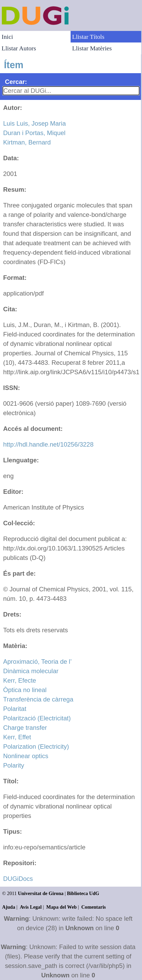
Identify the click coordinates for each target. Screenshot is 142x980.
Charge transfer (25, 728)
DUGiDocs (18, 879)
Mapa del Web (61, 907)
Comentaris (94, 907)
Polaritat (15, 709)
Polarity (14, 765)
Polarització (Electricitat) (37, 718)
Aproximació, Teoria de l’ (37, 662)
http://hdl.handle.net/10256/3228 (48, 444)
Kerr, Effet (17, 737)
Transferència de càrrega (38, 699)
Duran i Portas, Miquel (34, 133)
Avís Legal (31, 907)
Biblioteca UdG (83, 893)
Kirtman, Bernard (27, 142)
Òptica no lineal (25, 690)
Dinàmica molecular (31, 671)
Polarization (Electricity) (36, 746)
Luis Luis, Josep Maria (35, 123)
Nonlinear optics (26, 756)
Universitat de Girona (41, 893)
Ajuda (9, 907)
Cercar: (16, 82)
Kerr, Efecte (20, 680)
